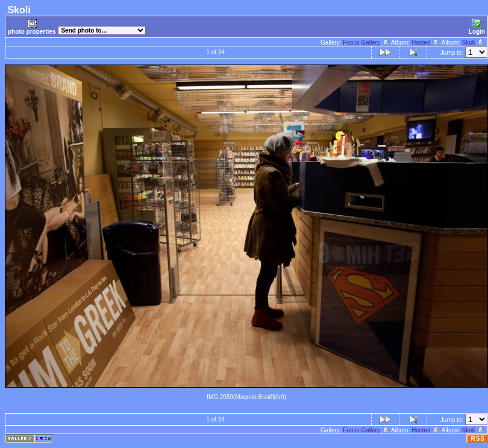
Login (477, 27)
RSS (478, 439)
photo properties (32, 27)
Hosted (426, 43)
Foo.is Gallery (366, 43)
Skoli (473, 43)
